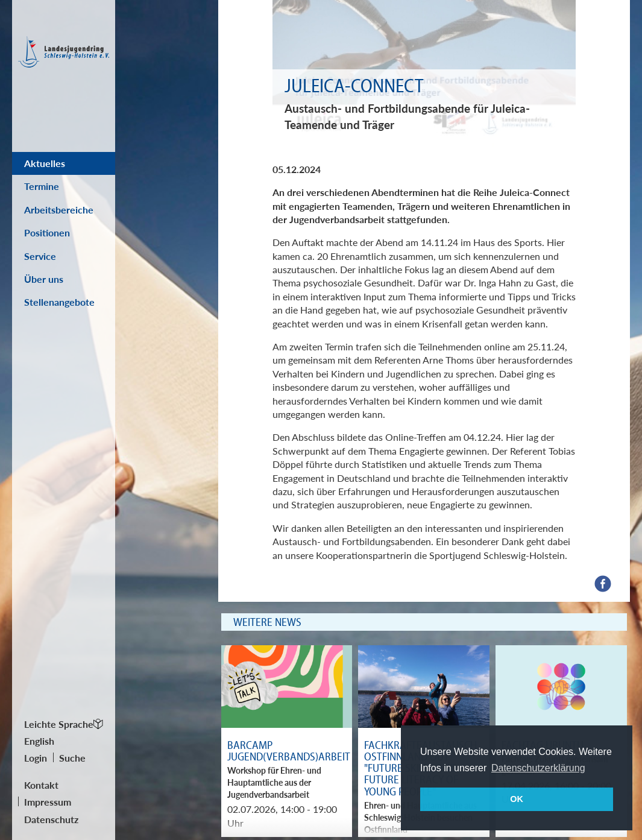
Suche (72, 758)
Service (40, 256)
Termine (42, 186)
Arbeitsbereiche (59, 210)
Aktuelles (45, 163)
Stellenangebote (59, 302)
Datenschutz (51, 819)
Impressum (48, 802)
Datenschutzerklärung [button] (538, 768)
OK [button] (517, 799)
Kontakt (41, 785)
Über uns (44, 279)
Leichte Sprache (59, 724)
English (39, 741)
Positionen (47, 232)
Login (36, 758)
